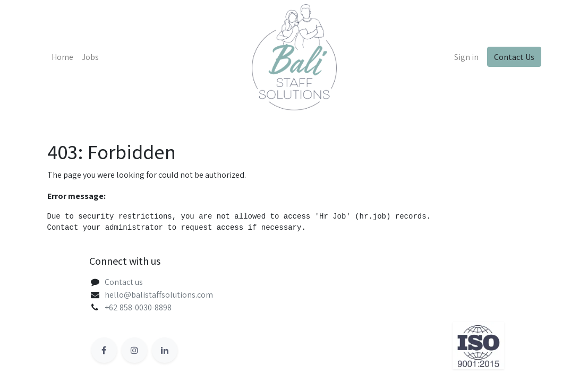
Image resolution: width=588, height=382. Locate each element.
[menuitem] (62, 57)
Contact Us (514, 57)
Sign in (466, 57)
